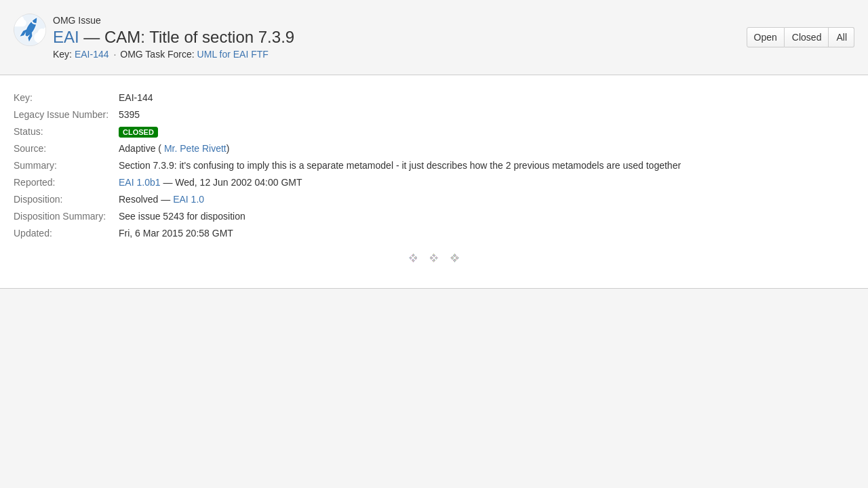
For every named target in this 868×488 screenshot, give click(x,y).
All (842, 37)
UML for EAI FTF (233, 54)
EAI (66, 37)
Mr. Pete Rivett (195, 148)
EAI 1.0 (189, 199)
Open (766, 37)
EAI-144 (92, 54)
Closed (807, 37)
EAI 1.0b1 (140, 182)
